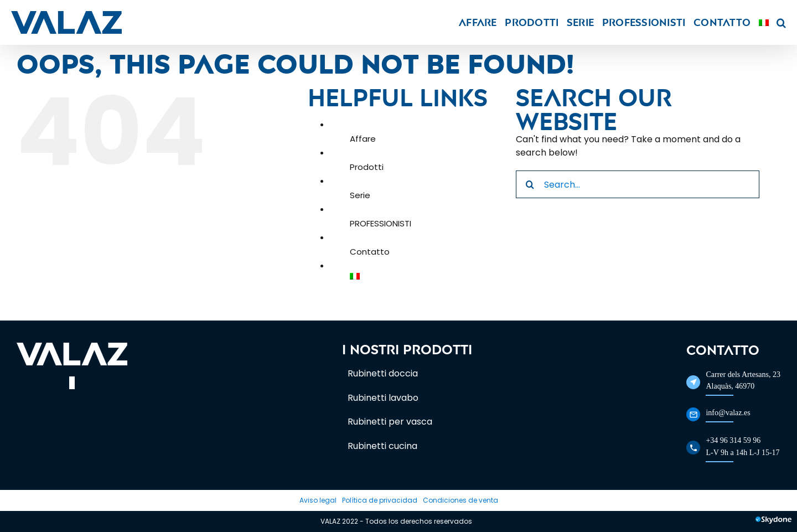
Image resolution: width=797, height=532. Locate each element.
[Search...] (638, 184)
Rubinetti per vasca (390, 422)
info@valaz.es (728, 413)
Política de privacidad (380, 500)
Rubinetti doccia (383, 373)
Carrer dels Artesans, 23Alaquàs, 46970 (743, 380)
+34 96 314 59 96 (733, 440)
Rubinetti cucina (382, 446)
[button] (781, 22)
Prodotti (367, 167)
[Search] (530, 184)
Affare (363, 139)
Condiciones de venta (460, 500)
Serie (360, 195)
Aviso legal (318, 500)
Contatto (370, 252)
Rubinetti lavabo (383, 398)
